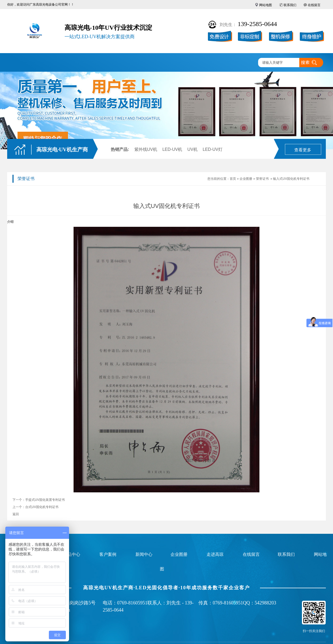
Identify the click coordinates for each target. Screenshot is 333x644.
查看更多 (303, 150)
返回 (16, 514)
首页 (233, 179)
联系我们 (290, 5)
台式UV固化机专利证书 (42, 507)
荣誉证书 (262, 179)
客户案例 (116, 63)
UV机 (193, 149)
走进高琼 (209, 63)
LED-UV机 (172, 149)
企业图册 (147, 63)
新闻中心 (178, 63)
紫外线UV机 (146, 149)
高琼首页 (23, 63)
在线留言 (314, 5)
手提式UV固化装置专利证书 (45, 500)
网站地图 (266, 5)
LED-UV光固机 (54, 63)
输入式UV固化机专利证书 (291, 179)
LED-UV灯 (213, 149)
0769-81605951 (132, 603)
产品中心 (85, 63)
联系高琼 (240, 63)
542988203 (265, 603)
